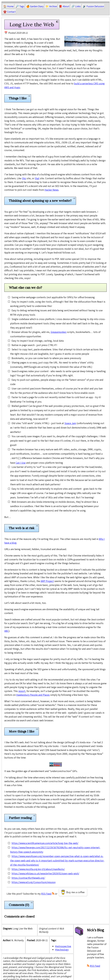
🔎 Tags (20, 6)
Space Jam (70, 423)
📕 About (64, 6)
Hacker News (52, 190)
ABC (7, 631)
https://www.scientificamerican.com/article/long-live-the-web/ (45, 843)
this (24, 178)
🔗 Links (76, 6)
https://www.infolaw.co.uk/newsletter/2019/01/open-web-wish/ (45, 873)
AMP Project (47, 581)
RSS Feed (46, 893)
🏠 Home (8, 6)
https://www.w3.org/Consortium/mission (34, 882)
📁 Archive (51, 6)
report (22, 691)
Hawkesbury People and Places (33, 695)
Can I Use (21, 462)
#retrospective (63, 946)
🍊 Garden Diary (35, 6)
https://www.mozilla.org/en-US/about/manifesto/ (38, 869)
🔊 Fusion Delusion (93, 6)
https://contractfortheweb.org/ (28, 878)
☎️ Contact (9, 12)
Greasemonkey (59, 332)
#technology (62, 949)
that (37, 178)
